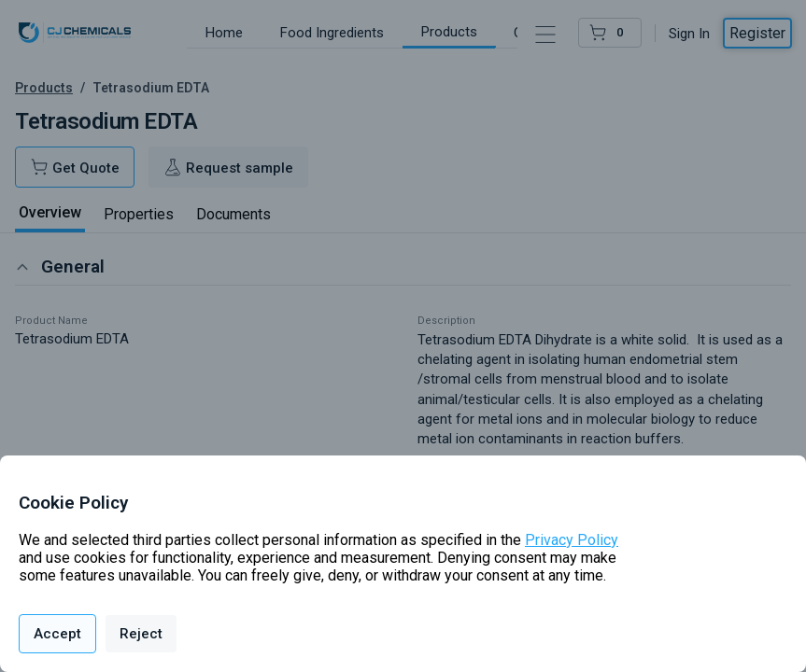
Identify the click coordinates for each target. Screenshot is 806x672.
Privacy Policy (572, 540)
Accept (57, 634)
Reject (141, 634)
